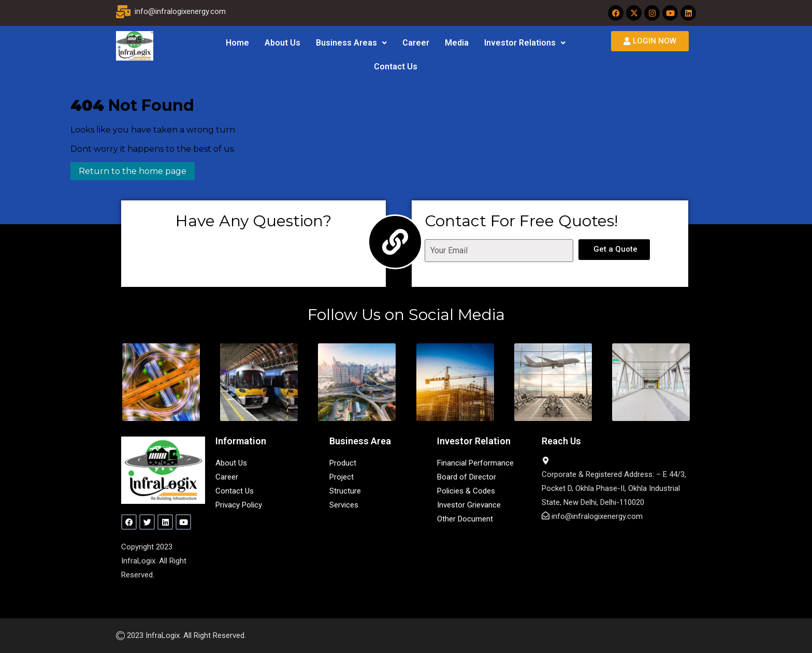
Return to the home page (128, 169)
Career (416, 43)
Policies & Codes (466, 491)
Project (342, 477)
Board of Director (467, 477)
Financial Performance (475, 463)
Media (457, 43)
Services (344, 505)
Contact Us (396, 67)
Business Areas (351, 43)
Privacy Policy (239, 505)
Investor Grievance (469, 505)
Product (343, 463)
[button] (351, 43)
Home (237, 43)
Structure (345, 491)
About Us (282, 43)
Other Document (465, 519)
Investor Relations (525, 43)
